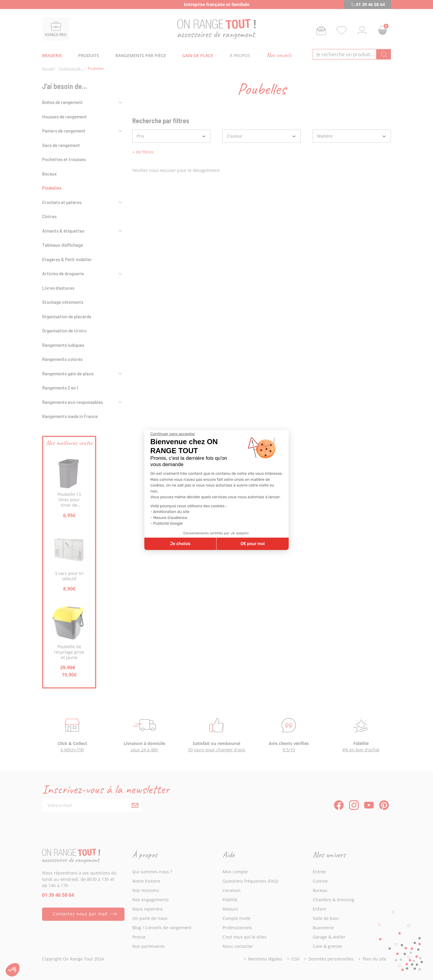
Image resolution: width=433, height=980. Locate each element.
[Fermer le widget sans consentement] (173, 434)
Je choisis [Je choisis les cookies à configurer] (180, 544)
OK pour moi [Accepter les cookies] (253, 544)
